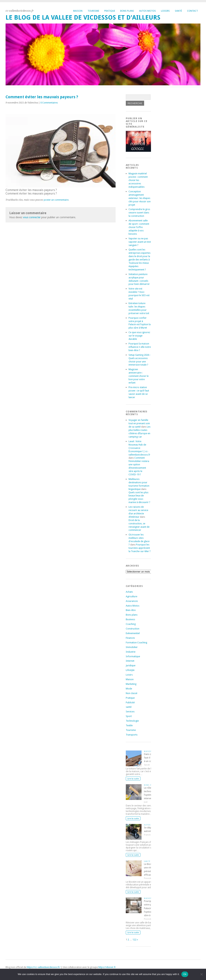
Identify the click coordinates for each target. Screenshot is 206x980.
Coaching (131, 624)
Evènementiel (133, 633)
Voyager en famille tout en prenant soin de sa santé (139, 423)
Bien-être (131, 610)
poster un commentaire (56, 200)
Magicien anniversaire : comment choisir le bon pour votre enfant (139, 376)
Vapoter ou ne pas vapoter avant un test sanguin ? (140, 242)
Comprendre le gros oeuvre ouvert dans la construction (139, 213)
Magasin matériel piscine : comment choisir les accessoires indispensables (138, 180)
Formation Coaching (136, 643)
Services (130, 712)
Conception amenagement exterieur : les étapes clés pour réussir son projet (140, 198)
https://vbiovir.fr (107, 967)
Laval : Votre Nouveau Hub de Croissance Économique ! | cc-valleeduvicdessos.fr (139, 448)
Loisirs (165, 11)
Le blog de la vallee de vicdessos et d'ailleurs (83, 17)
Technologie (132, 721)
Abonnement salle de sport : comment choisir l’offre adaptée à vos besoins (139, 227)
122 (134, 940)
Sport (129, 716)
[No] (201, 974)
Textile (129, 725)
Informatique (133, 656)
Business (130, 619)
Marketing (131, 684)
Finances (130, 638)
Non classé (132, 693)
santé (129, 707)
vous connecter (32, 217)
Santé (178, 11)
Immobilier (132, 647)
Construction (133, 629)
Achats (129, 592)
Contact (192, 11)
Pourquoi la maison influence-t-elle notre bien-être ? (140, 347)
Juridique (131, 665)
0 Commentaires (49, 103)
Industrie (131, 652)
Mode (129, 689)
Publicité (130, 702)
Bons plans (127, 11)
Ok (185, 974)
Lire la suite (133, 779)
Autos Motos (147, 11)
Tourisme (93, 11)
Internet (130, 661)
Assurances (132, 601)
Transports (132, 735)
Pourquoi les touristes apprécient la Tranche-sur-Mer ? (140, 548)
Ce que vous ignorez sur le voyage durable (139, 336)
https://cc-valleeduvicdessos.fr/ (44, 967)
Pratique (110, 11)
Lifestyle (130, 670)
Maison (78, 11)
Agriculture (132, 596)
